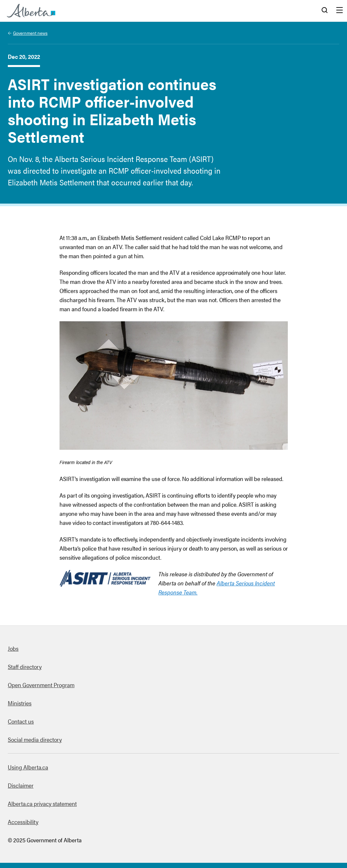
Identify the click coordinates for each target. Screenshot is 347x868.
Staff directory (25, 667)
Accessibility (23, 822)
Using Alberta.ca (28, 767)
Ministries (20, 703)
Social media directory (35, 739)
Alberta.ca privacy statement (42, 803)
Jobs (13, 648)
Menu (340, 11)
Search (325, 11)
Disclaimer (21, 785)
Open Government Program (41, 685)
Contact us (21, 721)
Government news (30, 33)
